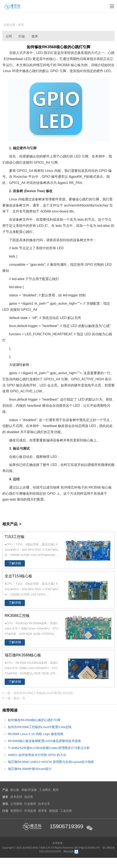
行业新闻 (22, 37)
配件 (56, 790)
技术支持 (16, 797)
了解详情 (15, 563)
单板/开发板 (29, 790)
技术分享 (35, 37)
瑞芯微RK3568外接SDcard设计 (30, 769)
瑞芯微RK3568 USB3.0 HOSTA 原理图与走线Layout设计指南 (51, 762)
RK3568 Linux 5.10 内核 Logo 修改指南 (36, 734)
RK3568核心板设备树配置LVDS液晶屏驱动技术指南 (44, 741)
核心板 (15, 790)
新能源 (54, 811)
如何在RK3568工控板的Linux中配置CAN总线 (40, 727)
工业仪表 (66, 811)
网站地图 (69, 852)
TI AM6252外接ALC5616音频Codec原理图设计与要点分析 (49, 748)
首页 (21, 25)
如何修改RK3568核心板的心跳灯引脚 (34, 720)
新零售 (43, 811)
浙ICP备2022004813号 (87, 848)
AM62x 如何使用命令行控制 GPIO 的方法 (37, 755)
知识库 (29, 797)
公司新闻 (9, 37)
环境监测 (30, 811)
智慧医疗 (16, 811)
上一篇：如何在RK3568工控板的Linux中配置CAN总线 (37, 693)
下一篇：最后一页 (13, 698)
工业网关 (45, 790)
